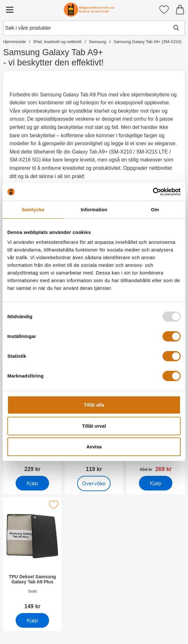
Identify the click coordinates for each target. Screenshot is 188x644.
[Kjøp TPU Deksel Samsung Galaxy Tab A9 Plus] (32, 620)
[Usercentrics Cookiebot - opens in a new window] (153, 192)
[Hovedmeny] (10, 10)
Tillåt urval (94, 426)
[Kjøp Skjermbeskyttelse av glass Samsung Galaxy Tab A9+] (32, 483)
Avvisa (94, 447)
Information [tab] (94, 210)
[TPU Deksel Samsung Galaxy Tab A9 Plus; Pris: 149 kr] (32, 555)
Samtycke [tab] (33, 210)
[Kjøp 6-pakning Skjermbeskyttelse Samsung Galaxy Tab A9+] (156, 483)
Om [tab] (155, 210)
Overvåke (94, 483)
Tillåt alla (94, 405)
